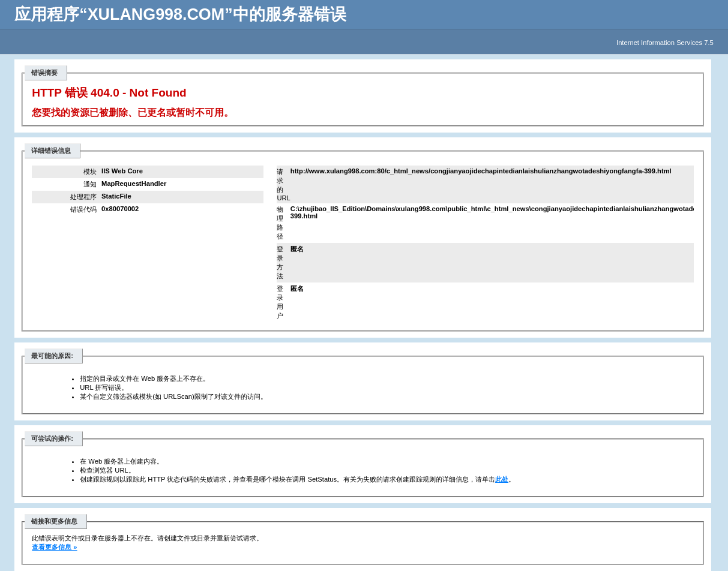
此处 (502, 479)
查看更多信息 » (54, 547)
